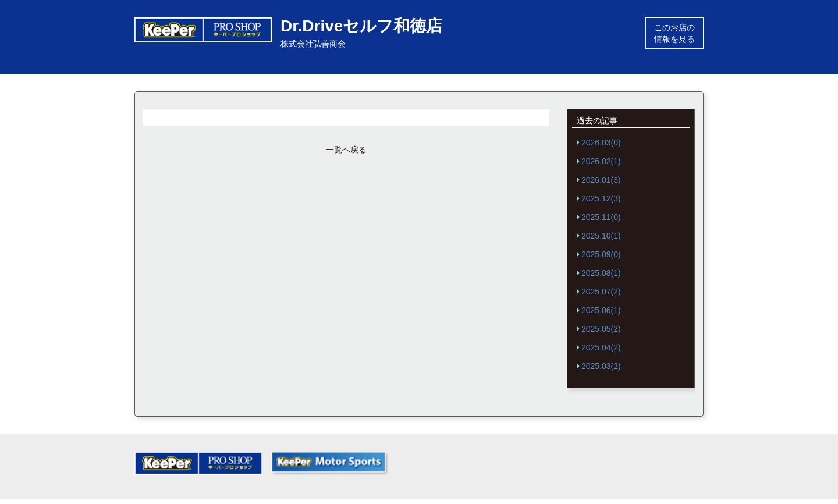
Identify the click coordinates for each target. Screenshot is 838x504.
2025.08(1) (601, 273)
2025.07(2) (601, 292)
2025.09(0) (601, 254)
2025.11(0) (601, 217)
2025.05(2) (601, 329)
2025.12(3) (601, 198)
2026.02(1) (601, 161)
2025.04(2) (601, 347)
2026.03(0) (601, 143)
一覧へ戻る (346, 150)
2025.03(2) (601, 366)
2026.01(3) (601, 180)
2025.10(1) (601, 236)
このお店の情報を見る (674, 33)
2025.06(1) (601, 310)
